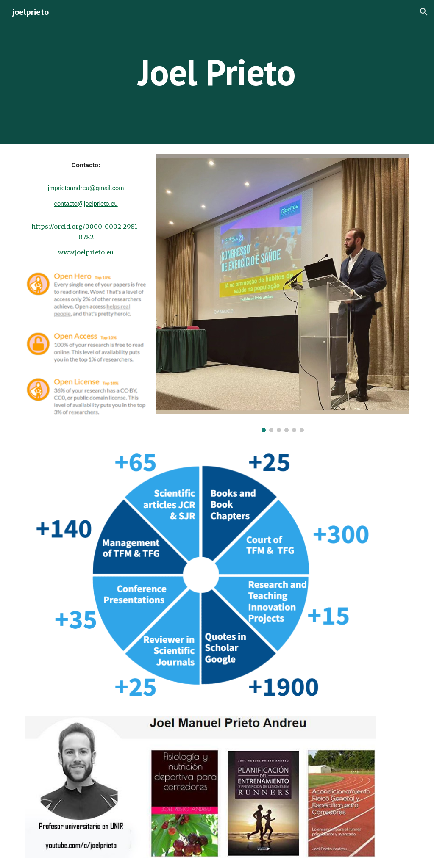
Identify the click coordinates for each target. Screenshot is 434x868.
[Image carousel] (282, 293)
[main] (217, 72)
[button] (424, 12)
